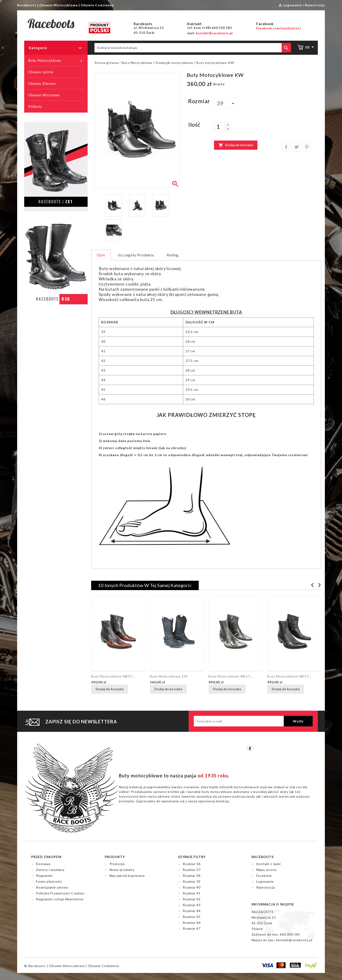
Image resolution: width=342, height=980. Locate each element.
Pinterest (307, 147)
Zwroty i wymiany (50, 870)
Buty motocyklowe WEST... (113, 676)
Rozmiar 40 (192, 887)
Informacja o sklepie (273, 904)
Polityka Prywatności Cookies (60, 893)
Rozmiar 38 (192, 876)
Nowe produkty (122, 870)
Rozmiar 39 (192, 881)
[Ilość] (220, 127)
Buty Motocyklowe (56, 61)
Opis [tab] (101, 255)
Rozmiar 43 (192, 905)
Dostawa (43, 864)
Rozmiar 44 (192, 911)
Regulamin (44, 876)
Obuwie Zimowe (42, 83)
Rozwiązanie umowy (52, 887)
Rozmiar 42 (192, 899)
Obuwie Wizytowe (44, 95)
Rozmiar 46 (192, 923)
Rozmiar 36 (192, 864)
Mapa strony (266, 870)
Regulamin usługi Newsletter (60, 899)
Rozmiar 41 (192, 893)
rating (173, 255)
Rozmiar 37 (192, 870)
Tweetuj (296, 147)
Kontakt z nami (268, 864)
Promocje (117, 864)
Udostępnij (286, 147)
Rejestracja (266, 887)
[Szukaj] (193, 48)
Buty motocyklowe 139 (169, 676)
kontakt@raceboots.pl (294, 940)
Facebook (250, 748)
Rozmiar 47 (192, 928)
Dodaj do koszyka (236, 145)
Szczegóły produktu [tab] (136, 255)
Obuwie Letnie (41, 72)
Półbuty (35, 106)
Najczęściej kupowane (127, 876)
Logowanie (265, 881)
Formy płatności (49, 881)
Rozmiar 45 (192, 917)
